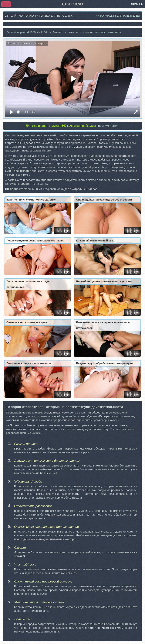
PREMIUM (137, 4)
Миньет (58, 32)
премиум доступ (108, 126)
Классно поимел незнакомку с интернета (95, 32)
